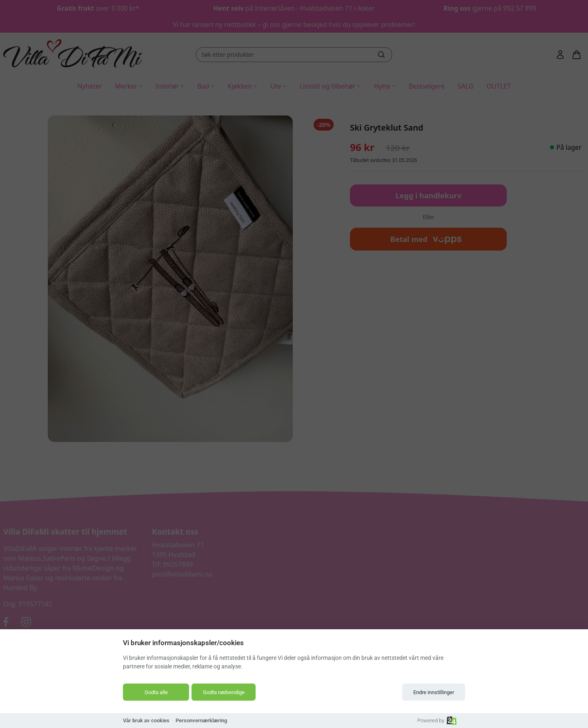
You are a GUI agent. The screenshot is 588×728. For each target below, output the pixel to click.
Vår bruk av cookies (146, 720)
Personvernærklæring (201, 720)
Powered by (437, 720)
